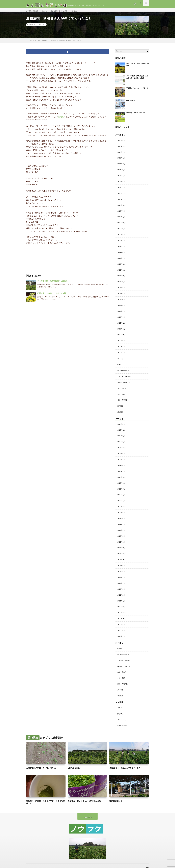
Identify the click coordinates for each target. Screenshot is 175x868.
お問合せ (71, 11)
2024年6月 (121, 183)
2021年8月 (121, 288)
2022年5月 (121, 247)
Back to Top (88, 811)
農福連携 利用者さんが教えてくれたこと (129, 762)
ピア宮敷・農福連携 (33, 11)
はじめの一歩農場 (124, 369)
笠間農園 (62, 119)
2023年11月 (122, 201)
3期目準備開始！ (76, 762)
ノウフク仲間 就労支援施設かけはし (52, 283)
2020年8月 (121, 346)
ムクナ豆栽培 (122, 387)
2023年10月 (122, 206)
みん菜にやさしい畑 (124, 381)
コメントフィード (124, 713)
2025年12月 (122, 148)
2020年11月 (122, 328)
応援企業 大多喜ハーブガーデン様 (52, 295)
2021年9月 (121, 282)
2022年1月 (121, 259)
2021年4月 (121, 299)
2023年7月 (121, 212)
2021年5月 (121, 293)
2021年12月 (122, 264)
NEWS (120, 364)
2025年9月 (121, 154)
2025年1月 (121, 160)
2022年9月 (121, 230)
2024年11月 (122, 166)
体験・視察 (121, 393)
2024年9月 (121, 171)
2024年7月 (121, 177)
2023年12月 (122, 195)
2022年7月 (121, 241)
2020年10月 (122, 334)
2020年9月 (121, 340)
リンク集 (47, 11)
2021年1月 (121, 317)
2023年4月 (121, 218)
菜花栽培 (41, 27)
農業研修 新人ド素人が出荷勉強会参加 (86, 795)
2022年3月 (121, 253)
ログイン (121, 702)
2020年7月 (121, 351)
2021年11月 (122, 270)
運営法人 (81, 11)
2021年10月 (122, 276)
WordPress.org (123, 719)
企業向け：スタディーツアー (136, 115)
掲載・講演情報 (59, 11)
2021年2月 (121, 311)
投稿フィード (122, 708)
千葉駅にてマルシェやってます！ (137, 90)
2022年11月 (122, 224)
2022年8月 (121, 235)
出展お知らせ (131, 103)
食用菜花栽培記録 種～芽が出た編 (43, 762)
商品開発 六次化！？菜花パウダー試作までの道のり (46, 796)
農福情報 (121, 410)
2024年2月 (121, 189)
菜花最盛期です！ (118, 795)
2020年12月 (122, 322)
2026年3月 (121, 142)
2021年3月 (121, 305)
